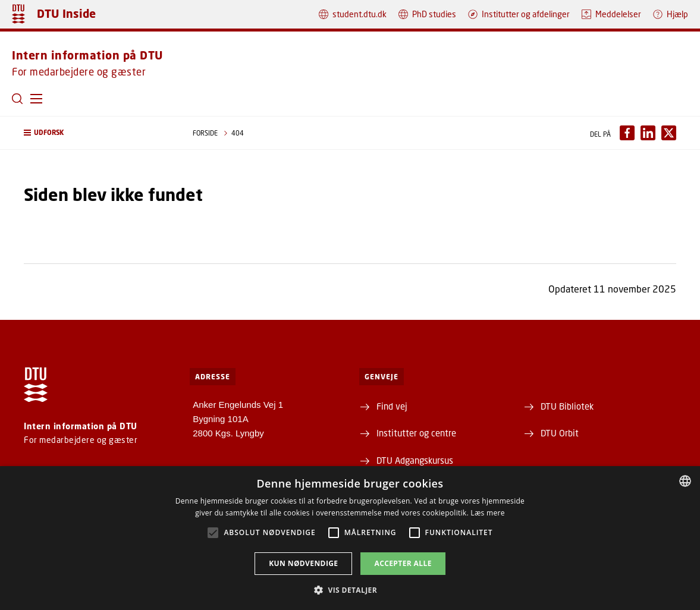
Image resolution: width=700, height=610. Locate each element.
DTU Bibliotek (567, 406)
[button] (36, 99)
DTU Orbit (560, 433)
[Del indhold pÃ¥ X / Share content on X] (669, 133)
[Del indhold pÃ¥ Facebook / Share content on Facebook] (627, 133)
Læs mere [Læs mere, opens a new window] (487, 513)
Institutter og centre (416, 433)
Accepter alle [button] (403, 563)
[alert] (350, 538)
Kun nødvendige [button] (303, 563)
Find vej (392, 406)
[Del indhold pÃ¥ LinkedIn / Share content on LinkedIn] (648, 133)
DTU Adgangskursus (415, 460)
